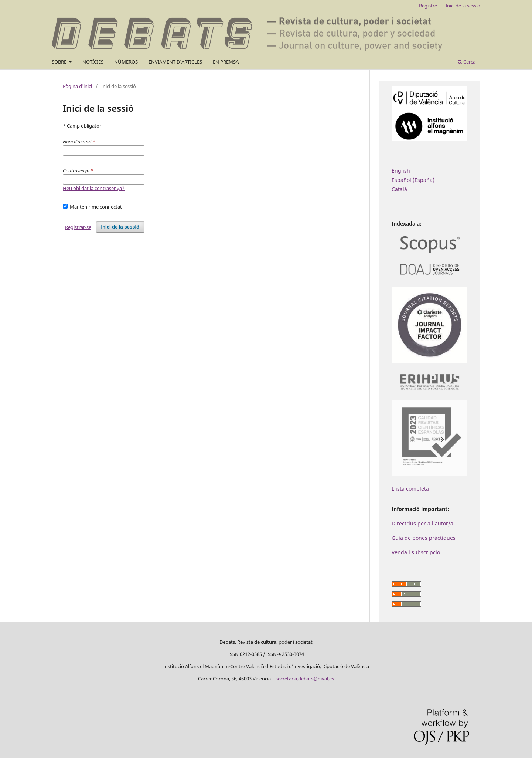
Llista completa (410, 489)
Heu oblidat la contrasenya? (94, 188)
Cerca (467, 62)
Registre (428, 6)
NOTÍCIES (93, 62)
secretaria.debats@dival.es (305, 679)
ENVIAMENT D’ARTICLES (175, 62)
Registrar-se (78, 227)
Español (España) (413, 180)
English (401, 171)
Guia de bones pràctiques (424, 538)
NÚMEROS (126, 62)
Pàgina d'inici (77, 86)
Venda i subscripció (416, 552)
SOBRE (60, 62)
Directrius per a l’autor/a (422, 523)
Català (399, 189)
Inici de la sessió (463, 6)
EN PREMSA (226, 62)
